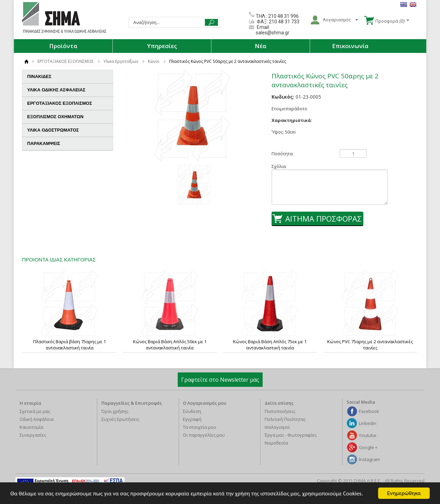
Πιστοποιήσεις (280, 411)
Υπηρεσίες (162, 46)
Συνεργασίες (33, 435)
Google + (368, 447)
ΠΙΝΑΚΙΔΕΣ (67, 76)
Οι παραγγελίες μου (204, 435)
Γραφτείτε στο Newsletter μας (220, 380)
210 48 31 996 (283, 16)
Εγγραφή (192, 419)
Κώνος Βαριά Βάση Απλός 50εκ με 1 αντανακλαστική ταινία (170, 345)
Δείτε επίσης (279, 403)
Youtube (368, 435)
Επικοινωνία (350, 46)
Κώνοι (154, 61)
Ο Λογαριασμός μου (205, 403)
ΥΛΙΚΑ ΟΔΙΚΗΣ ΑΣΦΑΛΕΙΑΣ (67, 90)
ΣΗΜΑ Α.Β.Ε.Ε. (64, 18)
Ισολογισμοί (277, 427)
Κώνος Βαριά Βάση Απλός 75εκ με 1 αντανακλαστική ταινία (270, 345)
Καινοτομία (31, 427)
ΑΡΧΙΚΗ (26, 61)
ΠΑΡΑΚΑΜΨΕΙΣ (44, 143)
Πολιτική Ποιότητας (285, 419)
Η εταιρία (30, 403)
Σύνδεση (192, 411)
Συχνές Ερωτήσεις (120, 419)
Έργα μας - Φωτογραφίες (291, 435)
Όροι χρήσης (115, 411)
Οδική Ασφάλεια (37, 419)
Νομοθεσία (276, 443)
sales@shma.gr (273, 33)
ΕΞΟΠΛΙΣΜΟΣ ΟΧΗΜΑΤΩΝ (67, 117)
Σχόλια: (279, 166)
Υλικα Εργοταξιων (121, 61)
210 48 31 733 (284, 22)
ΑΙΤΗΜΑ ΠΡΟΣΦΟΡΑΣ (323, 219)
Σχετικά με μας (35, 411)
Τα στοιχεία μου (200, 427)
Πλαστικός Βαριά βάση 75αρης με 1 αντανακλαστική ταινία (69, 345)
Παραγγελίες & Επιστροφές (132, 403)
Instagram (369, 459)
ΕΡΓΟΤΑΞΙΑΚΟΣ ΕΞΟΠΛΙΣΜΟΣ (66, 61)
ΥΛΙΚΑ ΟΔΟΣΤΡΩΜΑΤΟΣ (67, 130)
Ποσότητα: (283, 154)
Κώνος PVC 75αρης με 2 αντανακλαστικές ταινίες (370, 345)
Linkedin (368, 423)
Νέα (261, 46)
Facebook (369, 411)
